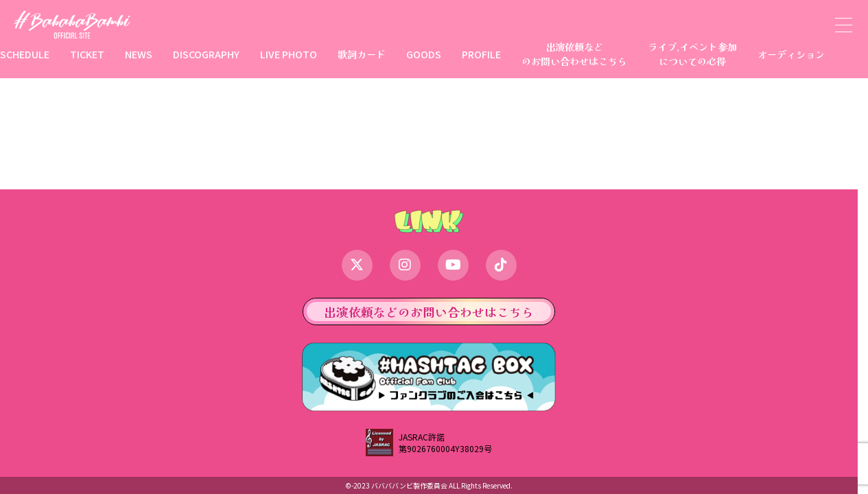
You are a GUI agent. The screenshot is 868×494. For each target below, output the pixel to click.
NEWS (139, 54)
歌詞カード (362, 54)
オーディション (791, 54)
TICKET (87, 54)
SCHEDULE (25, 54)
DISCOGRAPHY (206, 54)
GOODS (424, 54)
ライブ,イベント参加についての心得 (692, 54)
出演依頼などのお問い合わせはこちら (574, 54)
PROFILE (481, 54)
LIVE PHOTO (289, 54)
